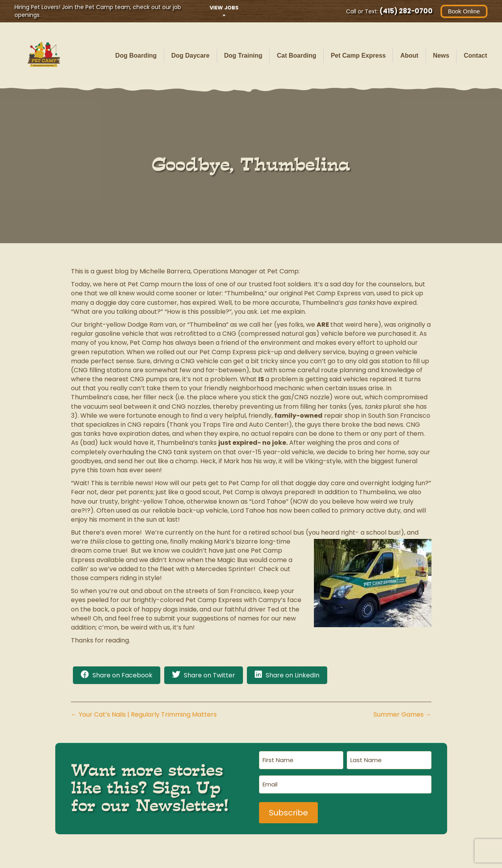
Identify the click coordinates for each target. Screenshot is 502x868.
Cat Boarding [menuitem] (296, 56)
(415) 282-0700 (405, 11)
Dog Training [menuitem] (243, 56)
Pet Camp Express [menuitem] (358, 56)
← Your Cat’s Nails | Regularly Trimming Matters (144, 714)
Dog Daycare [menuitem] (190, 56)
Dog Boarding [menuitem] (136, 56)
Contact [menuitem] (475, 56)
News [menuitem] (441, 56)
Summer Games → (402, 714)
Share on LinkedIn (293, 675)
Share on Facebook (122, 675)
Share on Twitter (209, 675)
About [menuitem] (409, 56)
